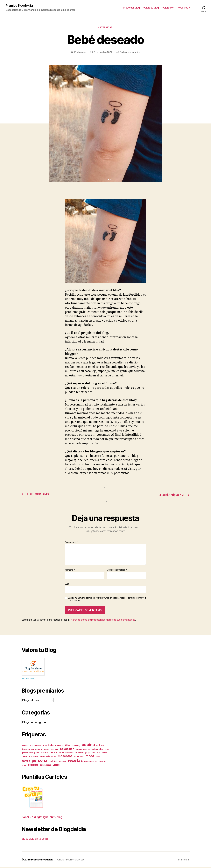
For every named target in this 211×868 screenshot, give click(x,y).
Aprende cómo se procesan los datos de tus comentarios (103, 620)
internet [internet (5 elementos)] (79, 753)
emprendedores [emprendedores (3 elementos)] (83, 750)
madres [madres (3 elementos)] (35, 757)
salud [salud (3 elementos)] (24, 766)
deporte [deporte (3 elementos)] (39, 750)
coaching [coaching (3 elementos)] (76, 746)
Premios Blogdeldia (20, 6)
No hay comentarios (131, 53)
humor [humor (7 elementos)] (53, 753)
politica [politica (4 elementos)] (53, 762)
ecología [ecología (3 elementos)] (55, 750)
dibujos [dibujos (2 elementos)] (46, 750)
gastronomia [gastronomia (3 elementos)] (27, 753)
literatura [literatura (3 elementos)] (26, 757)
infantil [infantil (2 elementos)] (61, 753)
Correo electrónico (117, 570)
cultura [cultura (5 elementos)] (100, 746)
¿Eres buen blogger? (28, 679)
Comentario (72, 543)
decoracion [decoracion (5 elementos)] (28, 750)
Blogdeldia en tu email (37, 839)
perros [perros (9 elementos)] (26, 761)
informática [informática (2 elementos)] (69, 753)
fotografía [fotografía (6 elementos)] (97, 750)
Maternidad (106, 28)
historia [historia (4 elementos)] (45, 753)
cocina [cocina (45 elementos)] (88, 745)
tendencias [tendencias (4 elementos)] (45, 765)
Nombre (70, 570)
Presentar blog (131, 8)
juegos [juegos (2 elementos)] (88, 753)
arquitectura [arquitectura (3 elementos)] (35, 746)
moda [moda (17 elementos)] (90, 757)
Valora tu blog (151, 8)
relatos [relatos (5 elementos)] (102, 762)
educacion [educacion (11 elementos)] (67, 749)
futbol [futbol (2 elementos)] (107, 750)
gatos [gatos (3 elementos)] (37, 753)
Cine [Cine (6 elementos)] (68, 746)
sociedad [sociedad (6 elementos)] (33, 765)
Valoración (168, 8)
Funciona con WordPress (72, 860)
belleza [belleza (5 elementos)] (52, 746)
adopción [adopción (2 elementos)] (25, 746)
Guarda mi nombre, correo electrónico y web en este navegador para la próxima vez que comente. (107, 600)
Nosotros (183, 8)
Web (67, 584)
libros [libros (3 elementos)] (105, 753)
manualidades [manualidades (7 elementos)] (48, 757)
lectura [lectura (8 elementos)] (96, 753)
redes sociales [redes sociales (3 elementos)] (91, 762)
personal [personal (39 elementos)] (40, 761)
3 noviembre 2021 (103, 53)
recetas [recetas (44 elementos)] (75, 761)
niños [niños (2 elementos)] (98, 757)
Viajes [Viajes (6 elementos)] (56, 765)
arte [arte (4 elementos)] (45, 746)
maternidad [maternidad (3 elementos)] (79, 757)
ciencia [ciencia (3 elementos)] (60, 746)
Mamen (82, 53)
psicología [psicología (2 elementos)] (62, 762)
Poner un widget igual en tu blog (44, 818)
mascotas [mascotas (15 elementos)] (65, 757)
